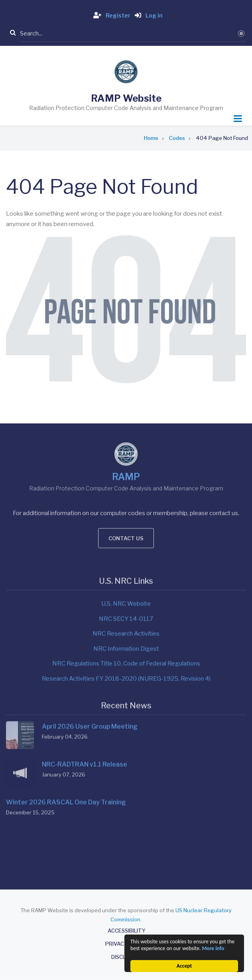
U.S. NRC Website (126, 520)
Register (110, 15)
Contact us (126, 448)
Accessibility (127, 931)
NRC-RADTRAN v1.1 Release (85, 677)
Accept (184, 966)
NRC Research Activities (126, 550)
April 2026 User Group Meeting (90, 639)
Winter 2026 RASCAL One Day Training (66, 715)
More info (213, 948)
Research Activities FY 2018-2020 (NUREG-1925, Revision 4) (126, 595)
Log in (147, 15)
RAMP (126, 387)
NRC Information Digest (126, 565)
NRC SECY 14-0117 (126, 535)
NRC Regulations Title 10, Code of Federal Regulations (126, 580)
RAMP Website (126, 98)
